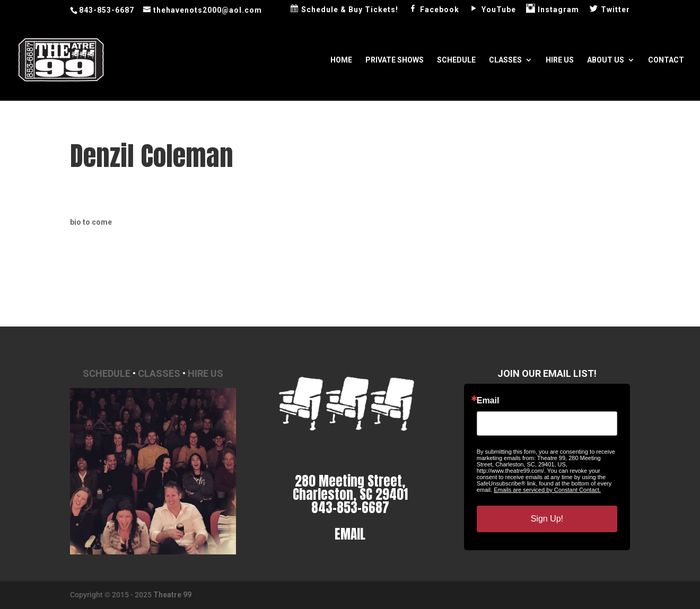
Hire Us (560, 60)
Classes (505, 60)
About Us (606, 60)
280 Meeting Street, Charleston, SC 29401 (350, 488)
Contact (666, 60)
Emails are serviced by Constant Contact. (547, 490)
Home (341, 60)
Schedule (456, 60)
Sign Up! (547, 519)
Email (488, 401)
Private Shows (395, 60)
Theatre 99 (172, 595)
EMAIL (350, 534)
